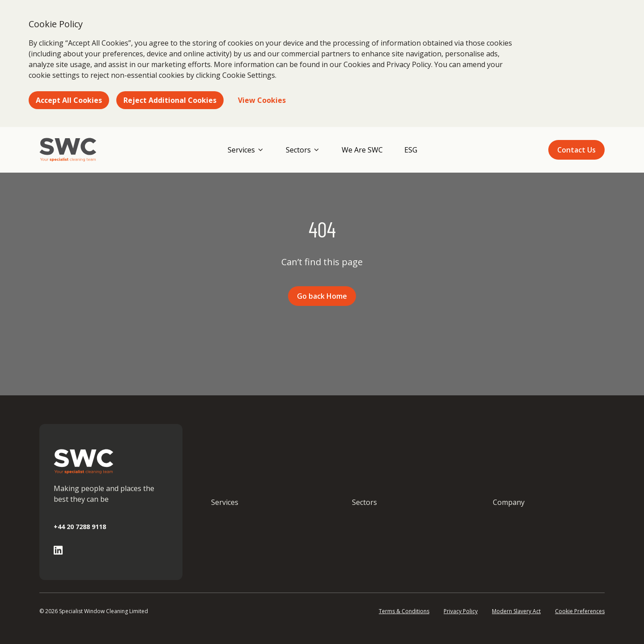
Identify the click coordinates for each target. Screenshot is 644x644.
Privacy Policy (461, 611)
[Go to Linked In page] (58, 550)
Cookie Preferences (580, 611)
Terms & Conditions (404, 611)
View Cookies (262, 100)
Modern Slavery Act (516, 611)
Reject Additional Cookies (170, 100)
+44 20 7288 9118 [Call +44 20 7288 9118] (80, 527)
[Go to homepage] (68, 150)
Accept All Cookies (69, 100)
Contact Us (576, 150)
